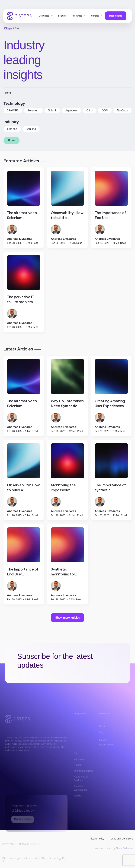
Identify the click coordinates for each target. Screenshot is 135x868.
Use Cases (46, 16)
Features (62, 16)
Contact (97, 16)
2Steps (8, 28)
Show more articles (67, 618)
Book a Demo (116, 16)
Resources (79, 16)
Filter (12, 140)
